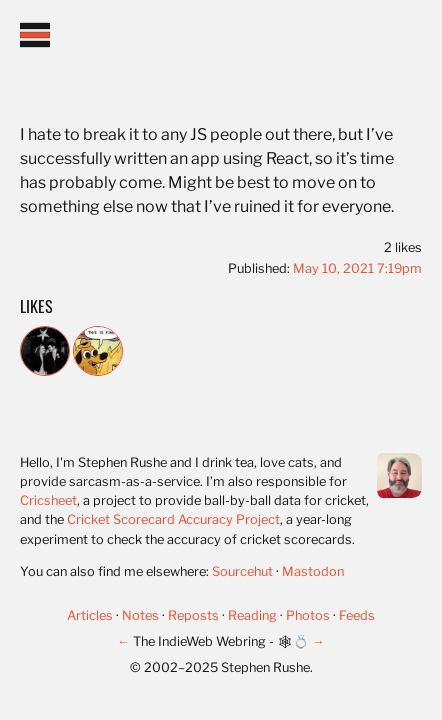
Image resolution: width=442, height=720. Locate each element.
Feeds (357, 615)
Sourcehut (242, 571)
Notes (142, 615)
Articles (91, 615)
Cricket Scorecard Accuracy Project (173, 519)
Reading (254, 615)
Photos (309, 615)
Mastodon (313, 571)
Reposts (195, 615)
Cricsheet (48, 500)
